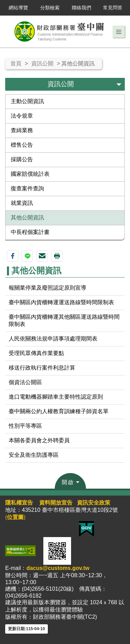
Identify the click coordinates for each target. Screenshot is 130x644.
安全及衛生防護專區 (34, 455)
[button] (119, 32)
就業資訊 (22, 203)
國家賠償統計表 (30, 174)
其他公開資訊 (27, 217)
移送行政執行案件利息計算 (42, 368)
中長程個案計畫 (30, 232)
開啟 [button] (68, 482)
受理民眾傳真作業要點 (36, 353)
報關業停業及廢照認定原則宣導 (47, 288)
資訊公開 (42, 64)
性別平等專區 (25, 426)
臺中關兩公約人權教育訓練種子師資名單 (59, 411)
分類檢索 (50, 8)
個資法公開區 (25, 382)
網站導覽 (18, 8)
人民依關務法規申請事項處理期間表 (53, 339)
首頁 (16, 64)
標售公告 (22, 145)
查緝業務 (22, 130)
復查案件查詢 (27, 188)
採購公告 (22, 159)
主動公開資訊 (27, 101)
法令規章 (22, 116)
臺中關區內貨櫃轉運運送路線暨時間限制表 (61, 302)
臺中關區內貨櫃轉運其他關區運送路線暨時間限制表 (64, 320)
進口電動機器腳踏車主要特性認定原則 (56, 397)
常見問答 (113, 8)
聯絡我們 (81, 8)
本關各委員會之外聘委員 (39, 440)
